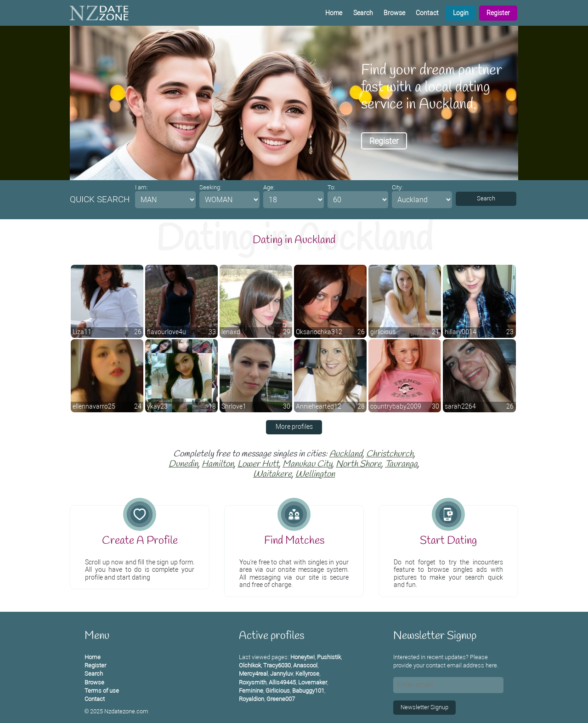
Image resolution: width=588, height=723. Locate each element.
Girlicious (278, 691)
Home (334, 13)
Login (461, 13)
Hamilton (218, 464)
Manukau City (307, 464)
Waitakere (272, 474)
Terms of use (102, 691)
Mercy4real (253, 674)
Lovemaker (313, 682)
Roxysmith (253, 682)
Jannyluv (282, 674)
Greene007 (281, 699)
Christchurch (390, 454)
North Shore (359, 464)
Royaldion (252, 699)
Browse (394, 13)
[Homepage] (99, 13)
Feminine (251, 691)
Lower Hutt (258, 464)
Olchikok (250, 665)
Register (498, 13)
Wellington (315, 474)
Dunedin (183, 464)
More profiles (294, 427)
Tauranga (401, 464)
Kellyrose (307, 674)
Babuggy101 (308, 691)
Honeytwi (302, 657)
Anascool (305, 665)
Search (363, 13)
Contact (427, 13)
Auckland (346, 454)
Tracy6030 (277, 665)
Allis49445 (282, 682)
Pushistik (329, 657)
